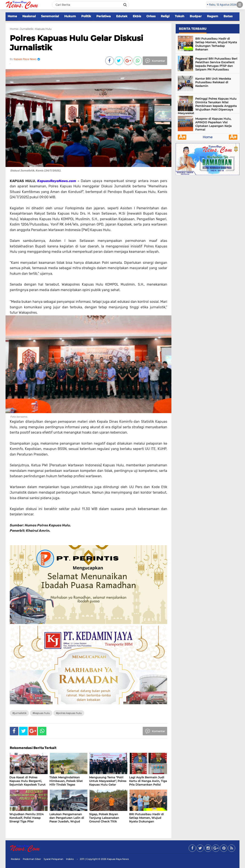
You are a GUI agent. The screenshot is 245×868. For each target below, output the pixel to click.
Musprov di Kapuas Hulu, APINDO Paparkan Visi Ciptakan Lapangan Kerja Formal (213, 124)
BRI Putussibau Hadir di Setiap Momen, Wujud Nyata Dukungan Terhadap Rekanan (216, 44)
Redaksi (15, 859)
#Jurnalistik (19, 713)
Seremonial (50, 16)
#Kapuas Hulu (41, 713)
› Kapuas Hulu (43, 29)
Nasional (29, 16)
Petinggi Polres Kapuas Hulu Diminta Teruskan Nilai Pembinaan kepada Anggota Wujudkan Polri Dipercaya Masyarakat (207, 106)
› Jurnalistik (26, 29)
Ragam (213, 16)
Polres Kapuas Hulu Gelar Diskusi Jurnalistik (76, 43)
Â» (233, 137)
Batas (228, 16)
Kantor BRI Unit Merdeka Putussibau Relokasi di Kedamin (213, 82)
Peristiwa (104, 16)
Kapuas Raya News (118, 859)
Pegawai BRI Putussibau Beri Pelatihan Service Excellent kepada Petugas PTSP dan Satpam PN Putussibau (216, 64)
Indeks (70, 859)
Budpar (196, 16)
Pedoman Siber (32, 859)
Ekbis (137, 16)
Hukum (70, 16)
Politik (86, 16)
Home (12, 16)
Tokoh (180, 16)
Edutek (122, 16)
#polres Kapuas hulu (69, 713)
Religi (165, 16)
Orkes (151, 16)
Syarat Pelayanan (53, 859)
